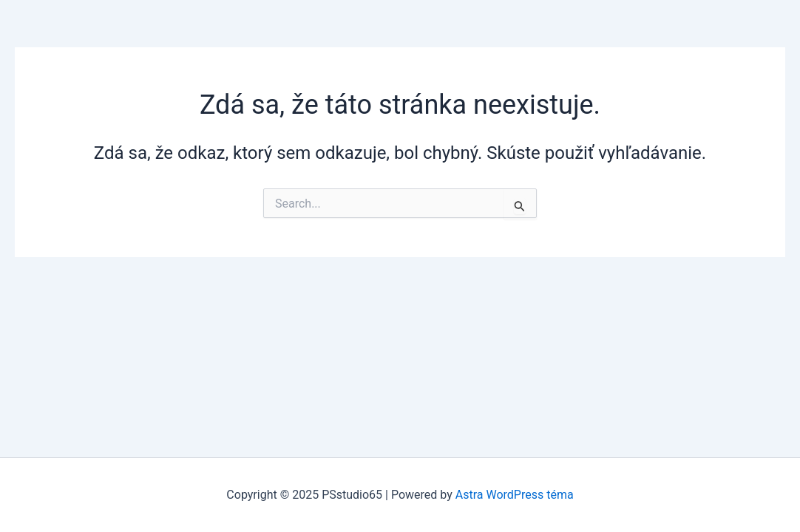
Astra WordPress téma (515, 495)
